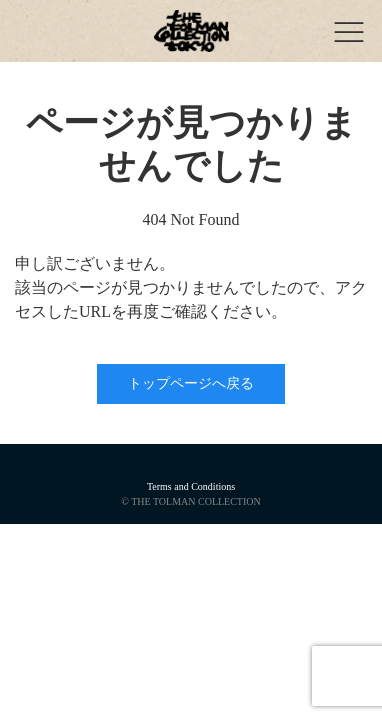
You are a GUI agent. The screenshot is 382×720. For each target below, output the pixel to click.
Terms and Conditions (191, 486)
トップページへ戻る (191, 383)
